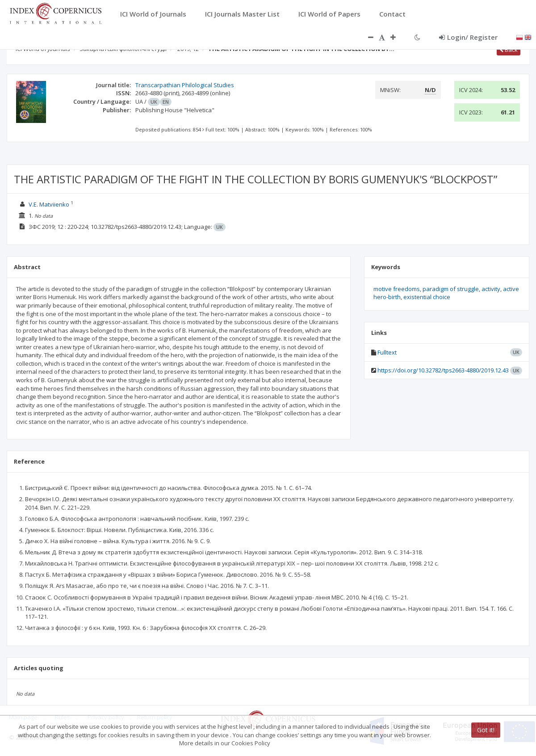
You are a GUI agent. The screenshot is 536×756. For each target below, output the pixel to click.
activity (491, 289)
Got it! (486, 730)
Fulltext (387, 352)
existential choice (427, 297)
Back (509, 50)
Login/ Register (468, 37)
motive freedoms (397, 289)
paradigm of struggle (451, 289)
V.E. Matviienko (49, 204)
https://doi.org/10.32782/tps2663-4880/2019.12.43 (443, 370)
